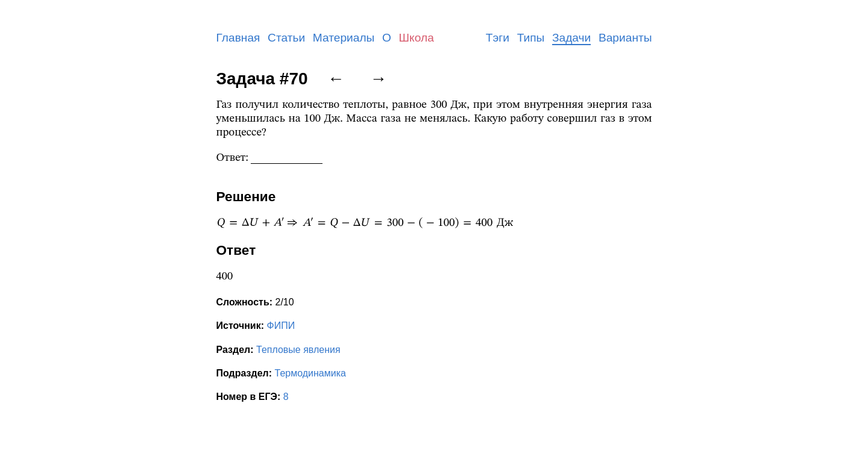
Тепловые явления (298, 350)
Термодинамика (310, 373)
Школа (417, 38)
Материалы (344, 38)
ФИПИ (281, 326)
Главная (238, 38)
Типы (531, 38)
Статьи (286, 38)
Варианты (625, 38)
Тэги (498, 38)
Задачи (571, 38)
